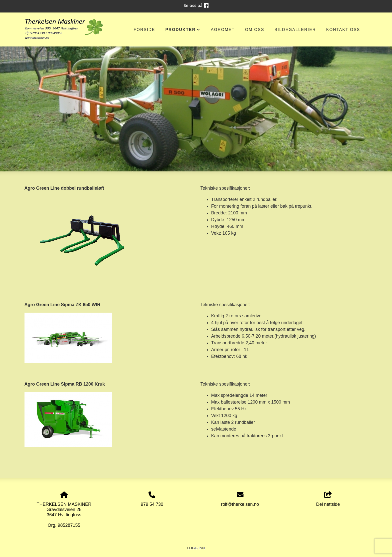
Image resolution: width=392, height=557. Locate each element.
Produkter (183, 31)
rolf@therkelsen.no (240, 504)
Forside (144, 29)
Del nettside (328, 499)
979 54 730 (152, 504)
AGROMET (223, 29)
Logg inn (196, 548)
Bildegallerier (295, 29)
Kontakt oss (343, 29)
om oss (255, 29)
